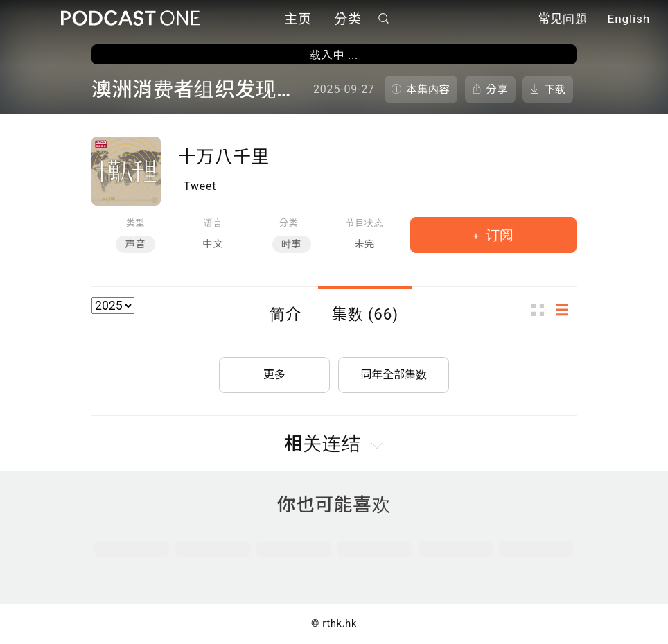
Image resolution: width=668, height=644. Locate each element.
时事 (292, 244)
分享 (498, 89)
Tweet (200, 186)
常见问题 (563, 19)
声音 (135, 244)
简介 (285, 314)
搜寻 (384, 18)
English (629, 19)
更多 (274, 374)
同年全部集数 (394, 374)
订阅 (498, 235)
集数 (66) (365, 314)
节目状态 (365, 223)
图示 (542, 310)
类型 (135, 223)
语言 (213, 223)
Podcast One (130, 18)
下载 (555, 89)
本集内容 (428, 89)
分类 (348, 19)
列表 (566, 310)
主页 (298, 19)
